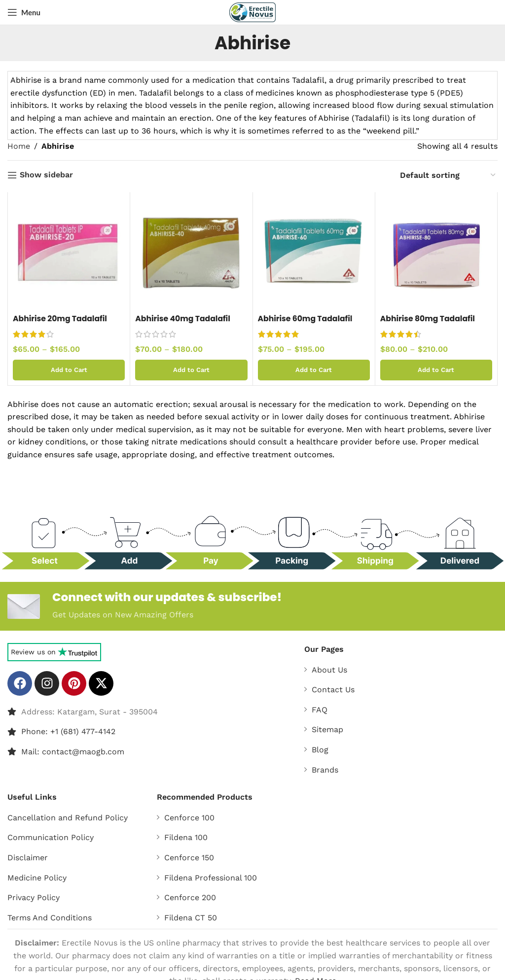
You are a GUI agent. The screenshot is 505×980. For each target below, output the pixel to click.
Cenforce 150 (189, 858)
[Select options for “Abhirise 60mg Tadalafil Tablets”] (314, 370)
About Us (329, 670)
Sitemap (327, 730)
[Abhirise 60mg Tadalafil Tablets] (314, 253)
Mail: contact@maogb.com (73, 752)
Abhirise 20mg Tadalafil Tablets (61, 324)
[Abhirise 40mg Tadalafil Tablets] (191, 253)
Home (19, 146)
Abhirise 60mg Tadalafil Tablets (307, 324)
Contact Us (333, 690)
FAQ (320, 710)
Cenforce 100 (189, 818)
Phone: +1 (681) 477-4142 (68, 732)
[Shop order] (448, 175)
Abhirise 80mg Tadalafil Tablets (429, 324)
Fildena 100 (186, 838)
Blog (320, 750)
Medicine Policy (37, 878)
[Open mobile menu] (24, 12)
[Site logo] (253, 12)
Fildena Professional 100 (211, 878)
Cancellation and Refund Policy (68, 818)
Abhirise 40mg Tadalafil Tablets (184, 324)
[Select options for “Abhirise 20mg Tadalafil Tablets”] (69, 370)
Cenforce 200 (190, 898)
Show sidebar (46, 175)
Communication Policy (51, 838)
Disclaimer (28, 858)
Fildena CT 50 (191, 918)
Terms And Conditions (50, 918)
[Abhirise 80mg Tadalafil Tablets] (436, 253)
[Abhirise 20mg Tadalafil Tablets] (69, 253)
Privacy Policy (34, 898)
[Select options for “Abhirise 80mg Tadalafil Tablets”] (436, 370)
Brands (325, 770)
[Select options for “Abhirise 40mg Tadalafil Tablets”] (191, 370)
